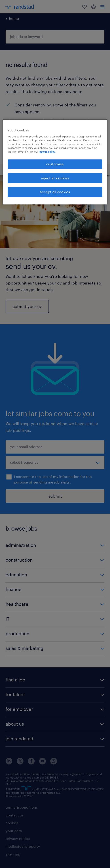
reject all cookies (55, 178)
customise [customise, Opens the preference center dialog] (55, 164)
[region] (55, 162)
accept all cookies (55, 192)
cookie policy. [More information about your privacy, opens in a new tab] (47, 152)
